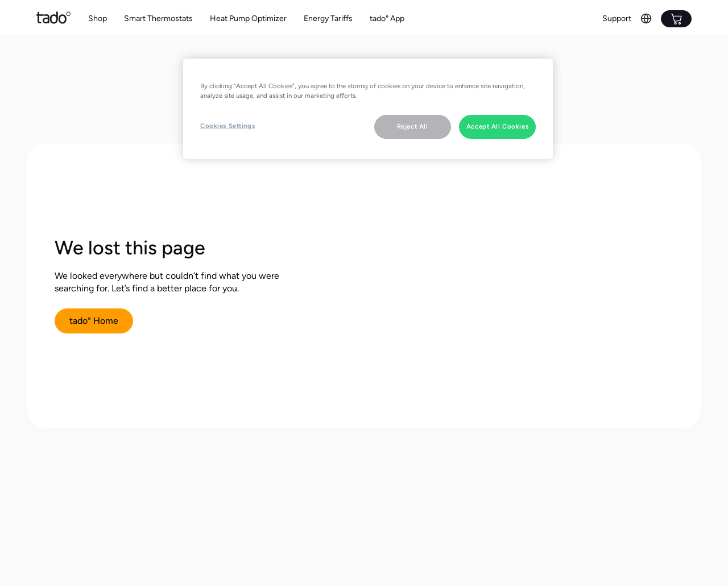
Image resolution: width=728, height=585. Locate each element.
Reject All (413, 126)
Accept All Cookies (497, 126)
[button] (158, 19)
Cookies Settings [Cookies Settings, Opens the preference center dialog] (227, 126)
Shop (98, 18)
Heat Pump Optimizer (248, 18)
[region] (368, 109)
